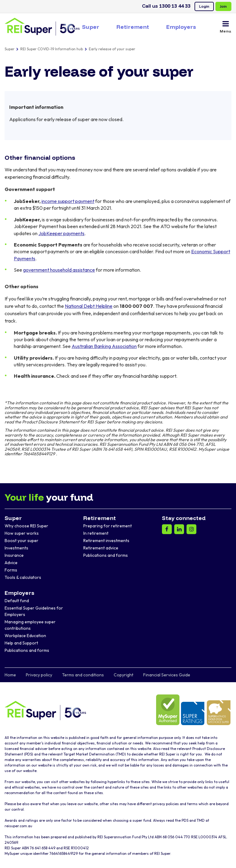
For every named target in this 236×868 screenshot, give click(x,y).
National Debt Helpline (89, 306)
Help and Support (21, 643)
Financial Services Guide (167, 675)
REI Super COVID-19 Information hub (52, 49)
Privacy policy (39, 675)
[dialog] (224, 856)
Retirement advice (101, 548)
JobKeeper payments (61, 233)
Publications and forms (106, 555)
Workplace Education (25, 636)
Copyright (124, 675)
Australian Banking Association (104, 346)
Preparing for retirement (108, 526)
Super (91, 27)
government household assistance (59, 270)
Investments (16, 548)
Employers (181, 27)
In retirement (96, 533)
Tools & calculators (23, 577)
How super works (22, 533)
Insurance (14, 555)
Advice (11, 563)
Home (10, 675)
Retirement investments (106, 541)
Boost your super (22, 541)
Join (223, 6)
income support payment (68, 201)
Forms (11, 570)
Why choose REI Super (26, 526)
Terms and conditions (83, 675)
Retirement (133, 27)
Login (204, 6)
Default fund (17, 601)
